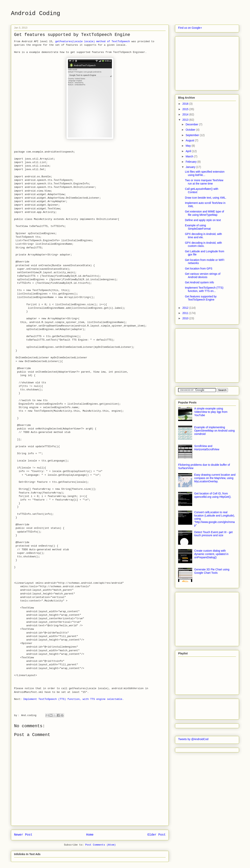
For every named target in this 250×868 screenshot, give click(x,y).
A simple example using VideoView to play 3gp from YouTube (211, 412)
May (188, 146)
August (190, 140)
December (192, 124)
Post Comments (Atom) (101, 845)
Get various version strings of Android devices (203, 275)
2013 (186, 120)
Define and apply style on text (203, 220)
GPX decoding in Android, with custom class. (203, 244)
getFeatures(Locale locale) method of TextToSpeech (93, 41)
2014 (186, 114)
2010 (186, 318)
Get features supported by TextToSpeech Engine (201, 298)
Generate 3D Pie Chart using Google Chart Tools (212, 571)
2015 (186, 109)
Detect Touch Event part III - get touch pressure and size (214, 534)
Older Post (156, 835)
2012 (186, 308)
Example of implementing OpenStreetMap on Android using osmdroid (215, 431)
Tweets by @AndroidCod (193, 739)
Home (90, 835)
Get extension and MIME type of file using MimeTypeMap (204, 213)
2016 (186, 104)
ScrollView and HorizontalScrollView (207, 448)
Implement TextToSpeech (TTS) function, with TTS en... (204, 289)
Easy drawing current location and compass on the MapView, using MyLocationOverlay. (215, 478)
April (189, 151)
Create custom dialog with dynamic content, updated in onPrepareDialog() (211, 554)
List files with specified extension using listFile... (205, 173)
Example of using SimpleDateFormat (198, 227)
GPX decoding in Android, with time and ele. (203, 236)
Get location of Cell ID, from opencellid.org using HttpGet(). (213, 495)
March (190, 156)
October (191, 130)
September (193, 135)
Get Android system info (200, 282)
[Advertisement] (207, 62)
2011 (186, 313)
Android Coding (36, 13)
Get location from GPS (199, 269)
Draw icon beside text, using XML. (206, 198)
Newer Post (23, 835)
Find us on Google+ (190, 28)
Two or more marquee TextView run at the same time (204, 182)
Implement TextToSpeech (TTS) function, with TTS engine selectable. (74, 699)
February (191, 162)
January (191, 167)
